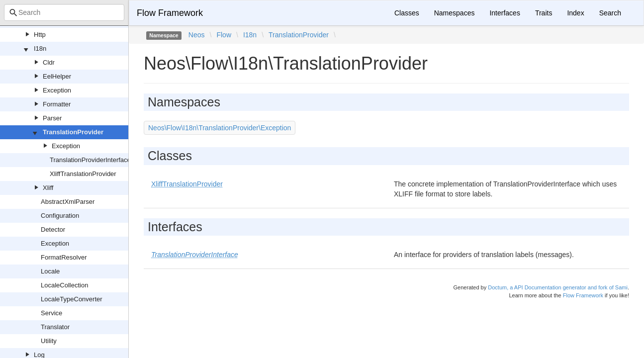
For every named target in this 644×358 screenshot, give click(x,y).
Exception (57, 90)
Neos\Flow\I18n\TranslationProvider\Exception (220, 128)
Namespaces (455, 13)
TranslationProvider (73, 132)
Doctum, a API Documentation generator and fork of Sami (558, 287)
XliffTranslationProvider (83, 174)
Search (610, 13)
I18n (40, 48)
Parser (52, 118)
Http (40, 35)
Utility (49, 341)
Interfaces (505, 13)
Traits (544, 13)
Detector (53, 229)
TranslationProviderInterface (90, 160)
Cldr (49, 62)
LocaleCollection (64, 285)
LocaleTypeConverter (72, 299)
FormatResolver (64, 257)
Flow (224, 35)
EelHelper (57, 76)
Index (575, 13)
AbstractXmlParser (68, 202)
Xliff (48, 188)
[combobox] (64, 12)
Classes (407, 13)
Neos (197, 35)
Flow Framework (170, 13)
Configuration (60, 216)
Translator (55, 327)
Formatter (57, 104)
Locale (50, 271)
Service (51, 313)
